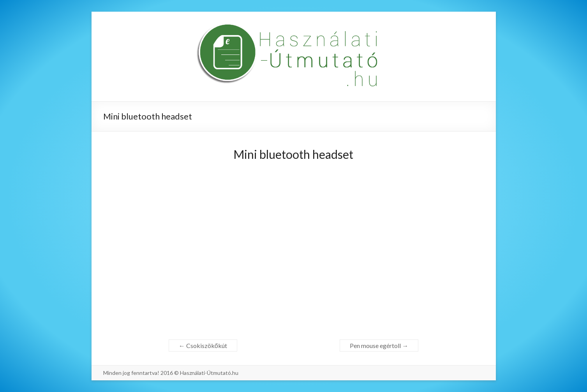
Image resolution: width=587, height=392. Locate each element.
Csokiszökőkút (203, 345)
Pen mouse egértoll (379, 345)
